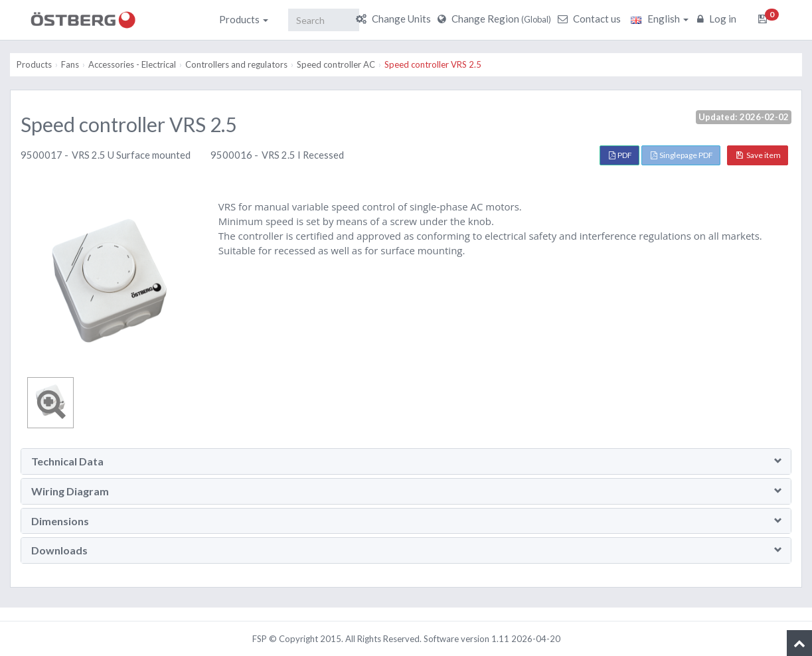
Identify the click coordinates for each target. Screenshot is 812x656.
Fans (70, 64)
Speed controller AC (336, 64)
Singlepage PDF (682, 155)
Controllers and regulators (236, 64)
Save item (759, 155)
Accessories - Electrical (132, 64)
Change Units (395, 19)
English (660, 19)
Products (244, 19)
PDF (620, 155)
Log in (718, 19)
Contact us (591, 19)
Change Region (496, 19)
